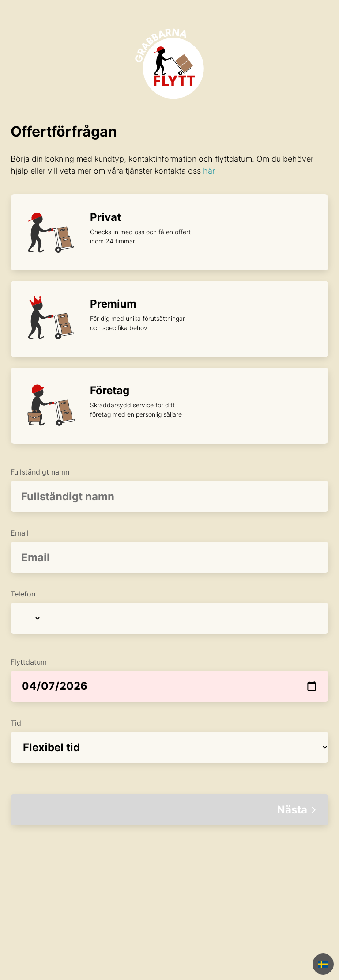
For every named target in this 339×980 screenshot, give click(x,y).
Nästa (298, 810)
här (209, 171)
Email (169, 551)
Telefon (169, 612)
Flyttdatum (169, 680)
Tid (169, 741)
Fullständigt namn (169, 490)
